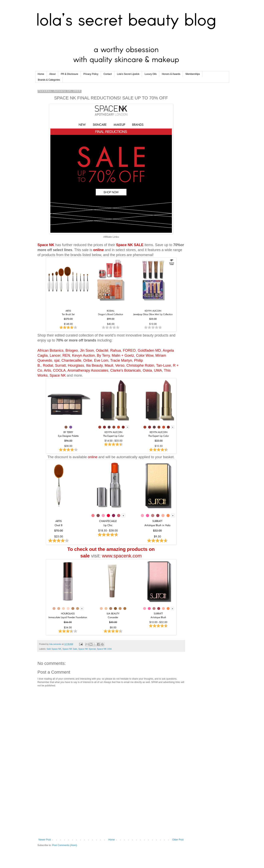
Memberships (193, 74)
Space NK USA (104, 649)
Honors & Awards (171, 74)
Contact (108, 74)
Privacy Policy (91, 74)
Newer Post (45, 840)
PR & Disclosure (69, 74)
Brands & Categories (49, 80)
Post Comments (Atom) (65, 845)
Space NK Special (87, 649)
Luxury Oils (151, 74)
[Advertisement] (111, 805)
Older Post (178, 840)
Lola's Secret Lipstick (128, 74)
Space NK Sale (70, 649)
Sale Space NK (54, 649)
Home (41, 74)
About (52, 74)
